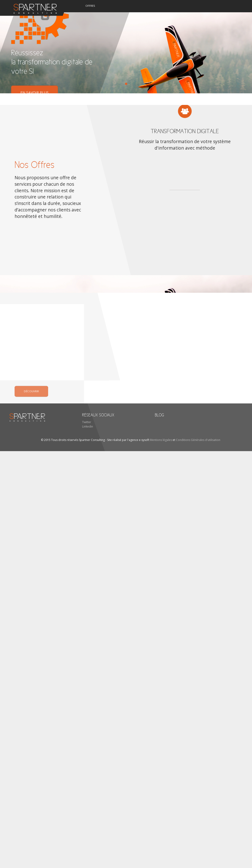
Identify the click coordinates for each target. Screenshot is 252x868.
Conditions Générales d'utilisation (198, 440)
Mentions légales (161, 440)
